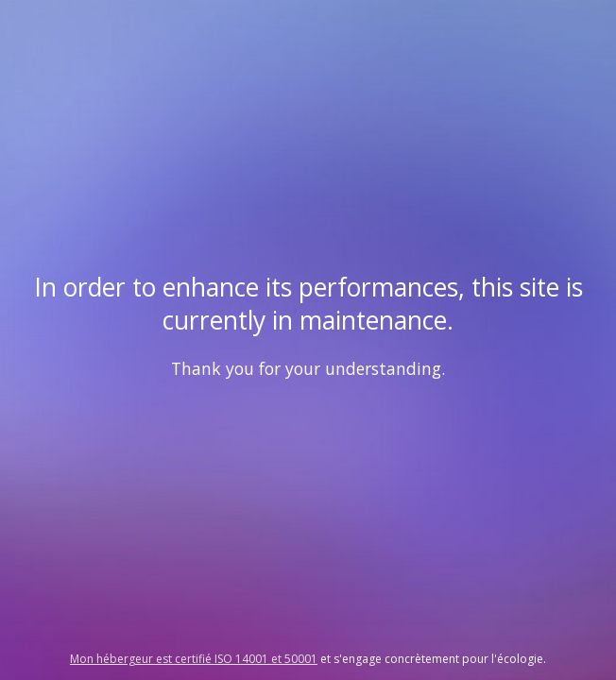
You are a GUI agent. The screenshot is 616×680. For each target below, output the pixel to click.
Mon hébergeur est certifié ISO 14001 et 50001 (194, 659)
